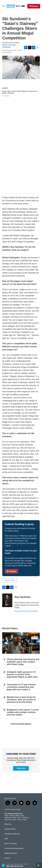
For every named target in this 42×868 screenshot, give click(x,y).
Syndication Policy (11, 846)
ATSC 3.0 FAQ (22, 724)
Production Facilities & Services (15, 856)
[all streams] (39, 865)
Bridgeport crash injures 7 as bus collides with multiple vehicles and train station (23, 616)
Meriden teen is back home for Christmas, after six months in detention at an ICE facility (21, 604)
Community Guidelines (12, 801)
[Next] (38, 82)
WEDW (17, 720)
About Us (8, 728)
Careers (7, 762)
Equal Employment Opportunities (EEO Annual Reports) (21, 811)
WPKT (19, 722)
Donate (35, 6)
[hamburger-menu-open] (4, 6)
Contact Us (8, 767)
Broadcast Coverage (12, 831)
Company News (10, 733)
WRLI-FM (25, 722)
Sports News (10, 484)
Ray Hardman (9, 46)
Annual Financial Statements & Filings (18, 826)
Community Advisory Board (14, 753)
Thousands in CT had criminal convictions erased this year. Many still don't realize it (21, 591)
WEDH (7, 720)
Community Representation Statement (18, 796)
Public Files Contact (10, 724)
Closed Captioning (11, 836)
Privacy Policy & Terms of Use (15, 822)
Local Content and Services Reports (17, 860)
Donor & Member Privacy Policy (16, 817)
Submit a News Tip (11, 777)
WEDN (12, 720)
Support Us (8, 772)
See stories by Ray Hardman (26, 515)
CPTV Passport (10, 806)
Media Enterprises (11, 757)
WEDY (23, 720)
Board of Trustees (11, 748)
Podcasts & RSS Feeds (13, 787)
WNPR (14, 722)
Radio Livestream (11, 791)
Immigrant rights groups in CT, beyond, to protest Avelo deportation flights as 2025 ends (22, 579)
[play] (3, 865)
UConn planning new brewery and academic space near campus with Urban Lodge (23, 566)
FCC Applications (10, 841)
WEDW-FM (8, 722)
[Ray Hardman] (7, 504)
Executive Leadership (12, 738)
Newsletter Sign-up (11, 782)
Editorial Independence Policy (15, 851)
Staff (6, 743)
